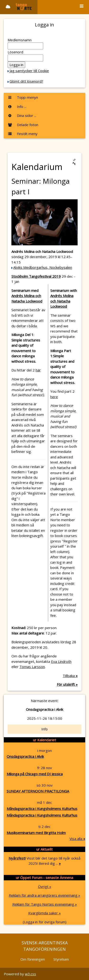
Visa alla (77, 839)
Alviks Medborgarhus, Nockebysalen (43, 267)
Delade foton (23, 125)
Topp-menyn (23, 97)
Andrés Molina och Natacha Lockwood (62, 301)
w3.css (30, 974)
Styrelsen (61, 959)
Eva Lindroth (61, 661)
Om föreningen (33, 959)
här (38, 370)
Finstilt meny (23, 134)
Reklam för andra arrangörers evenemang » (44, 895)
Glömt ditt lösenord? (26, 81)
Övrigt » (45, 886)
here (54, 397)
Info (44, 729)
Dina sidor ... (22, 115)
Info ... (17, 107)
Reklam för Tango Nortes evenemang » (45, 904)
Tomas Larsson (32, 667)
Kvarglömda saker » (44, 913)
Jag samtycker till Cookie (29, 71)
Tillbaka (70, 676)
